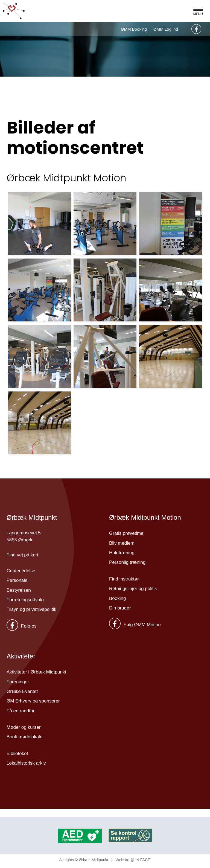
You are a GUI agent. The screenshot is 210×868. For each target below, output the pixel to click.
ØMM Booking (134, 29)
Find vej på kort (22, 555)
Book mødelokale (24, 737)
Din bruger (120, 608)
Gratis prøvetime (126, 533)
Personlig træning (127, 562)
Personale (17, 580)
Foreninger (18, 682)
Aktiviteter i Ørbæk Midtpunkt (36, 672)
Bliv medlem (122, 543)
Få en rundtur (21, 711)
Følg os (21, 626)
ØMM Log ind (166, 29)
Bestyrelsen (19, 590)
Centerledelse (21, 571)
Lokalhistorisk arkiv (26, 763)
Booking (117, 598)
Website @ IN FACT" (134, 860)
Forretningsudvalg (25, 600)
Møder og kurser (24, 727)
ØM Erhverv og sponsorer (33, 701)
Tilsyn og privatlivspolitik (31, 609)
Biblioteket (17, 754)
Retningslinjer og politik (133, 589)
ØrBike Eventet (22, 691)
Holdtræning (122, 553)
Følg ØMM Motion (135, 625)
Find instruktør (124, 579)
